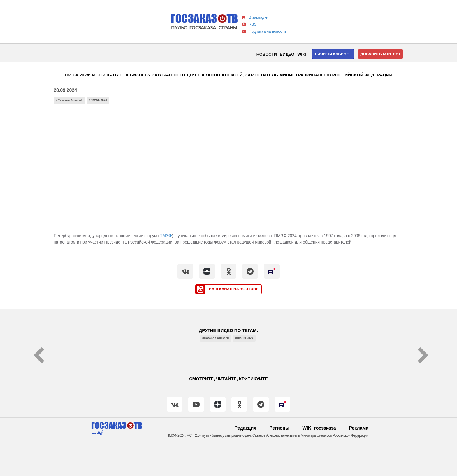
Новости (267, 54)
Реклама (359, 428)
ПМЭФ (166, 236)
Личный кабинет (333, 54)
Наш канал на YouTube (227, 289)
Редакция (245, 428)
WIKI (302, 54)
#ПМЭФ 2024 (98, 100)
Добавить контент (380, 54)
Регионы (279, 428)
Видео (287, 54)
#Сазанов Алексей (69, 100)
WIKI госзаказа (319, 428)
